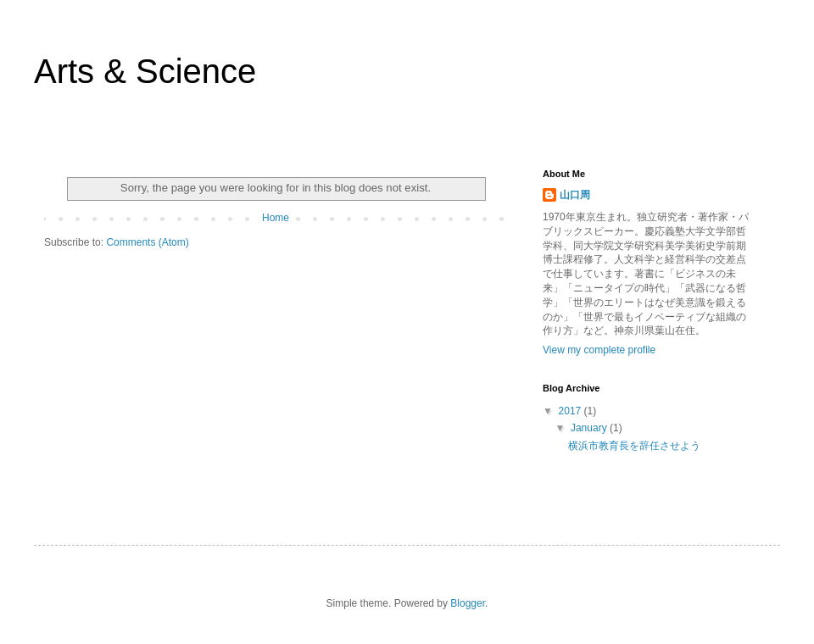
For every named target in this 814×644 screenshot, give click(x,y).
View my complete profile (599, 350)
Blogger (468, 603)
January (590, 428)
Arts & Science (145, 71)
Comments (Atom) (147, 242)
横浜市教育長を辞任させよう (634, 446)
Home (276, 218)
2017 (571, 411)
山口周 (575, 195)
